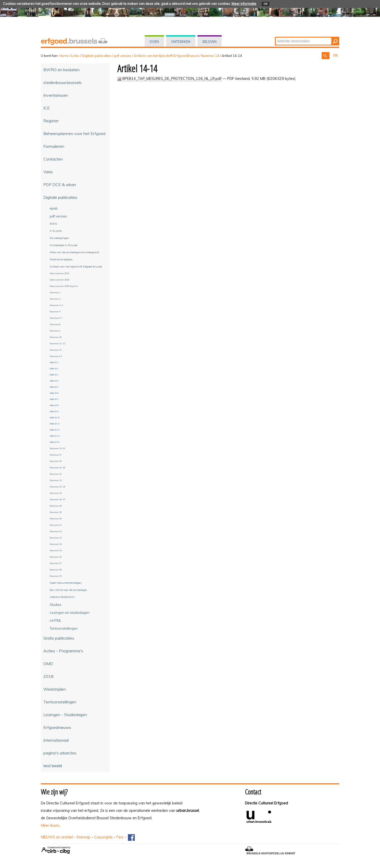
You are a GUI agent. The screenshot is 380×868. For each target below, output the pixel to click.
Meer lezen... (51, 825)
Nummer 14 (210, 56)
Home (64, 56)
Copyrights (103, 837)
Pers (120, 837)
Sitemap (83, 837)
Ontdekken (181, 42)
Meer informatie (244, 4)
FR (335, 56)
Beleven (210, 42)
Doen (154, 42)
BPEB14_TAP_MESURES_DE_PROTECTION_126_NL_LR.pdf (170, 79)
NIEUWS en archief (57, 837)
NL (326, 56)
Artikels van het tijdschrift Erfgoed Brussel (166, 56)
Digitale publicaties (97, 56)
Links (75, 56)
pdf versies (123, 56)
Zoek (275, 37)
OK (265, 4)
